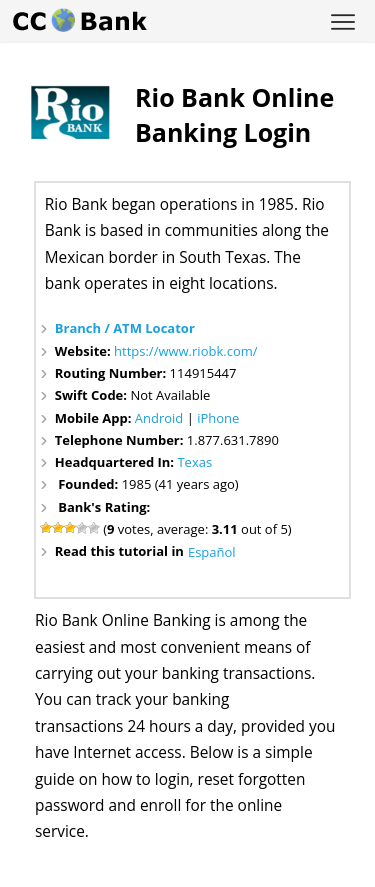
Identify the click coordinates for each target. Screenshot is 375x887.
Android (159, 418)
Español (212, 552)
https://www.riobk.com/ (185, 351)
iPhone (218, 418)
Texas (194, 462)
